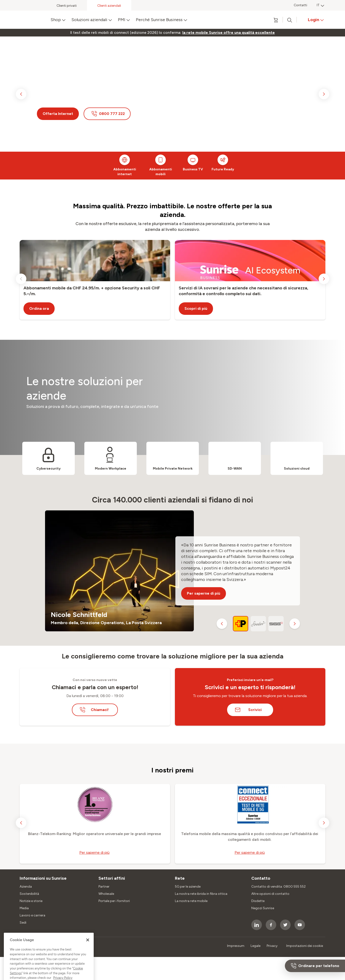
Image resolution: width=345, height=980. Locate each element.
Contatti (300, 5)
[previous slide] (21, 94)
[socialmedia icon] (257, 925)
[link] (229, 33)
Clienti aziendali (109, 6)
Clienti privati (67, 6)
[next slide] (324, 94)
